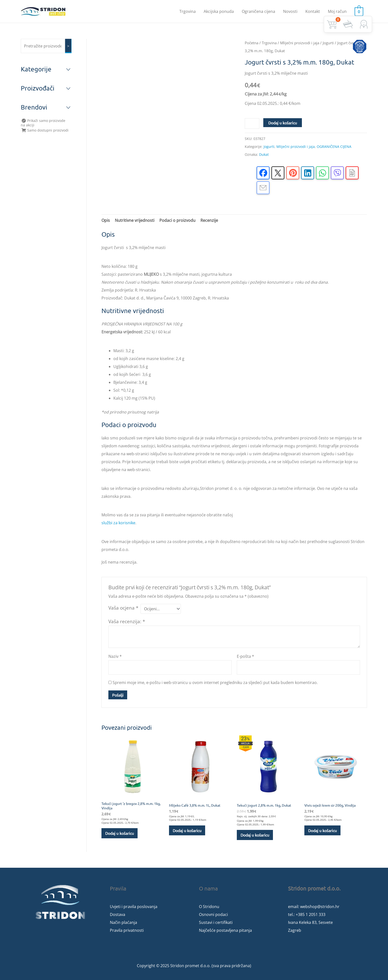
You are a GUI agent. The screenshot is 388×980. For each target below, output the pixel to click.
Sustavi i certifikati (216, 922)
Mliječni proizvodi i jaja (300, 43)
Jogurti (328, 43)
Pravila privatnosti (127, 930)
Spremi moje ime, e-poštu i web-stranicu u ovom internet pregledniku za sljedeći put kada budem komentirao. (215, 683)
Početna (252, 43)
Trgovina (189, 11)
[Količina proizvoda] (252, 124)
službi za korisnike (118, 523)
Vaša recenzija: (127, 621)
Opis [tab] (106, 220)
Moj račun (339, 11)
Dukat (264, 154)
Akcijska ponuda (220, 11)
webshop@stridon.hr (320, 907)
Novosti (292, 11)
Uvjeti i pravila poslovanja (134, 907)
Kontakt (314, 11)
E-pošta (245, 656)
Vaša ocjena (123, 608)
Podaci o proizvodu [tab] (177, 220)
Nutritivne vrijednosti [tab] (135, 220)
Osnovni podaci (213, 914)
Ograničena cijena (260, 11)
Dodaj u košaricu (283, 123)
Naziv (115, 656)
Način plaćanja (123, 922)
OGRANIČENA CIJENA (334, 147)
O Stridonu (209, 907)
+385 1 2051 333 (311, 914)
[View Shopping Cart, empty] (360, 11)
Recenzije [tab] (209, 220)
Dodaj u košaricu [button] (120, 833)
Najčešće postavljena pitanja (225, 930)
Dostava (118, 914)
